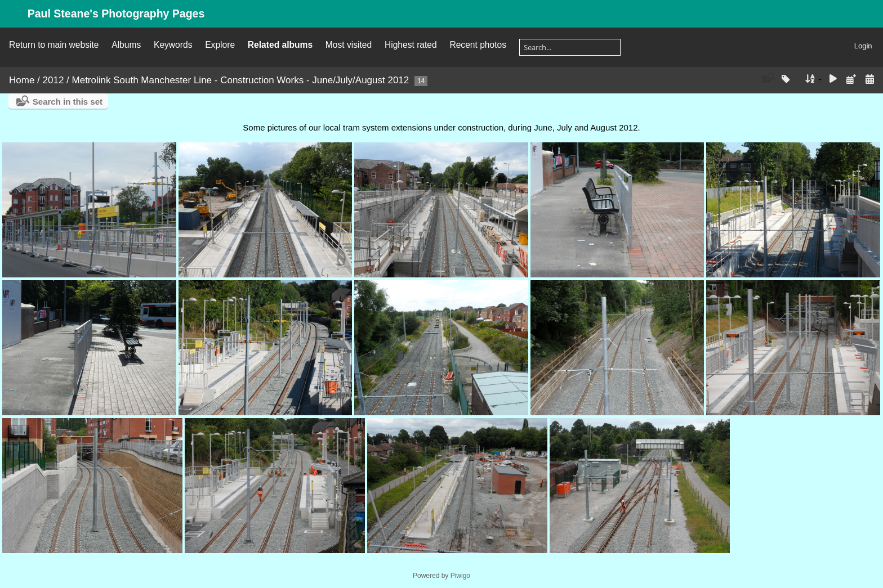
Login (863, 46)
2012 (53, 80)
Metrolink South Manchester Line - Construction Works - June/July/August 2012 (241, 80)
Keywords (173, 45)
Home (22, 80)
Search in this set (68, 102)
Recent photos (478, 45)
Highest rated (411, 45)
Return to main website (54, 45)
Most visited (349, 45)
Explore (220, 45)
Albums (126, 45)
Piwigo (460, 576)
